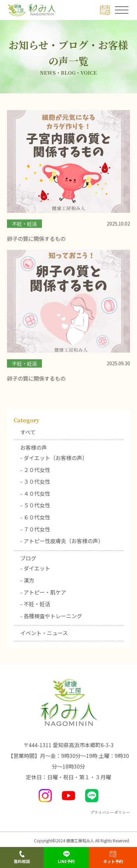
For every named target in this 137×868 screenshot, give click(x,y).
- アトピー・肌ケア (43, 592)
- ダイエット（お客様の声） (54, 458)
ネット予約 (113, 857)
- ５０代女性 (35, 505)
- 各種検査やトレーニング (51, 616)
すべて (28, 432)
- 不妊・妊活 (35, 604)
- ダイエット (35, 568)
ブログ (28, 558)
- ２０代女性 (35, 470)
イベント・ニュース (44, 633)
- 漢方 (27, 580)
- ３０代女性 (35, 481)
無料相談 (22, 857)
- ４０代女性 (35, 493)
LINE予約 (66, 857)
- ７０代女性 (35, 529)
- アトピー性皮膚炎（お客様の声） (62, 541)
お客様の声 (34, 447)
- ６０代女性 (35, 517)
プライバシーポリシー (110, 812)
